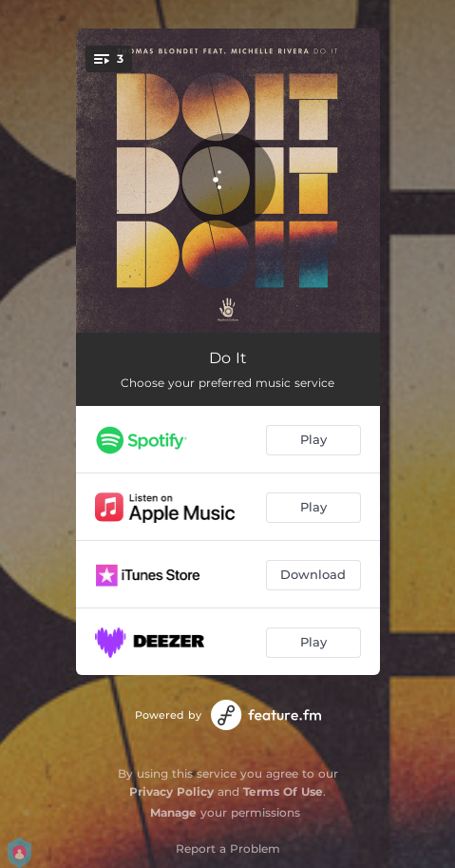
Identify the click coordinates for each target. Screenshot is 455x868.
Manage (173, 812)
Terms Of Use (283, 791)
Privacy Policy (171, 791)
